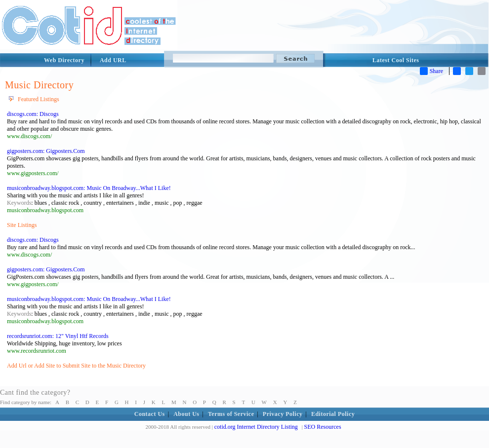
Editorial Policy (333, 414)
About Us (186, 414)
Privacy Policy (283, 414)
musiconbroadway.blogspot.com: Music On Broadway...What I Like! (89, 188)
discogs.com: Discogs (33, 114)
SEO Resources (323, 427)
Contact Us (150, 414)
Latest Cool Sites (396, 60)
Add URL (113, 60)
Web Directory (64, 60)
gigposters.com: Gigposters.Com (46, 151)
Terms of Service (231, 414)
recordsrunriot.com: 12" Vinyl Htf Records (58, 336)
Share (431, 71)
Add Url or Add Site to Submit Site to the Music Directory (76, 366)
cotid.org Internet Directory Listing (256, 427)
